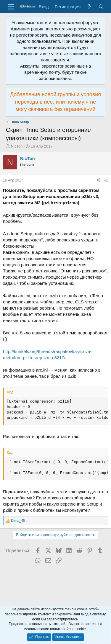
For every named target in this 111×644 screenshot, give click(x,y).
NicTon (17, 146)
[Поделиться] (98, 180)
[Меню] (11, 7)
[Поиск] (101, 7)
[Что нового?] (89, 7)
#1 (106, 180)
